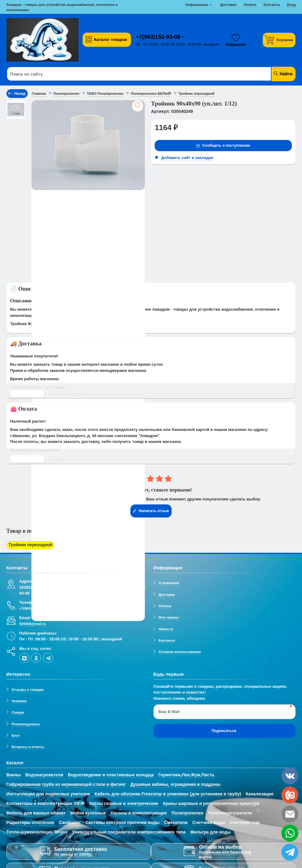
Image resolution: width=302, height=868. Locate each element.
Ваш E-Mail (169, 711)
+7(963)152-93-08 (159, 37)
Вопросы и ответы (28, 746)
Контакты (167, 639)
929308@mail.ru (33, 623)
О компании (169, 582)
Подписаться (224, 730)
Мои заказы (169, 616)
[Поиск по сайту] (127, 74)
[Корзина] (279, 40)
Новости (166, 628)
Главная (39, 94)
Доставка (167, 593)
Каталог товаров (106, 40)
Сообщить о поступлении (223, 146)
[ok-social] (36, 657)
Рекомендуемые (26, 723)
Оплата (165, 605)
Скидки (18, 711)
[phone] (290, 795)
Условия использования (180, 651)
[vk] (24, 657)
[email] (290, 814)
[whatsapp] (290, 833)
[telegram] (48, 657)
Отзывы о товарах (28, 688)
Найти (283, 74)
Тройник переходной (29, 545)
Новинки (19, 700)
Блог (16, 734)
